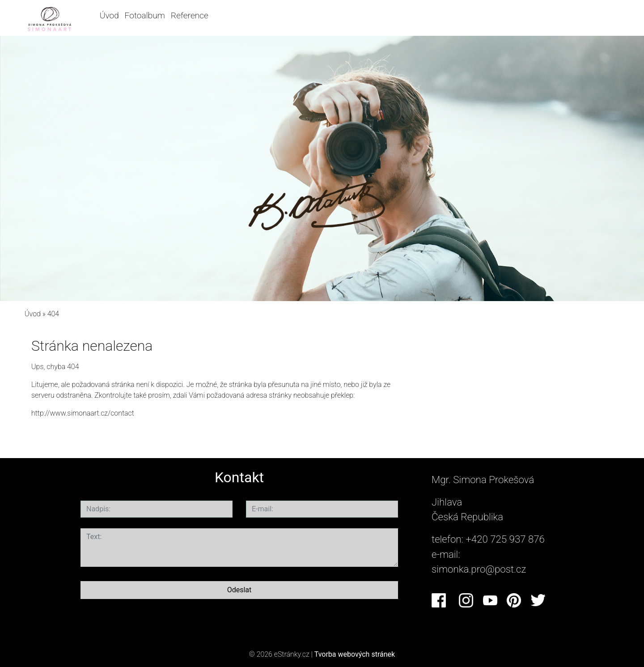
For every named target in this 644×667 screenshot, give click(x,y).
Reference (190, 15)
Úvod (109, 15)
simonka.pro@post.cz (479, 569)
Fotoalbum (145, 15)
